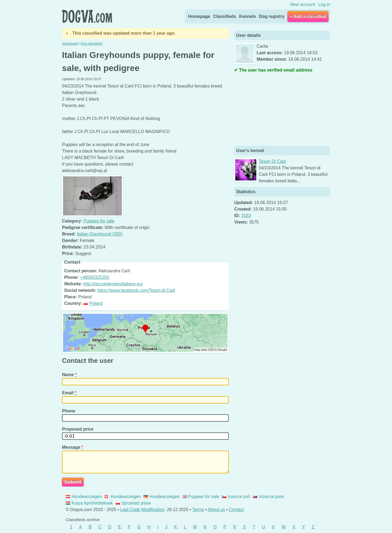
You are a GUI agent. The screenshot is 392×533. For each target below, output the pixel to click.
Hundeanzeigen (84, 497)
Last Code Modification (143, 510)
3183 (246, 216)
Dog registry (272, 16)
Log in (324, 4)
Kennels (247, 16)
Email (69, 393)
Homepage (199, 16)
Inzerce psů (236, 497)
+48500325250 (95, 277)
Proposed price (78, 429)
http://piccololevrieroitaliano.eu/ (113, 284)
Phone (69, 411)
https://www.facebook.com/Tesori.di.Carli (136, 290)
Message (73, 447)
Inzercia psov (269, 497)
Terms (198, 510)
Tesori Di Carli (272, 161)
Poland (93, 303)
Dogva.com (87, 16)
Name (69, 375)
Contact (236, 510)
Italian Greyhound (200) (100, 234)
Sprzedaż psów (133, 503)
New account (303, 4)
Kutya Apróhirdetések (89, 503)
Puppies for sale (99, 221)
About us (216, 510)
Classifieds (224, 16)
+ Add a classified (308, 16)
